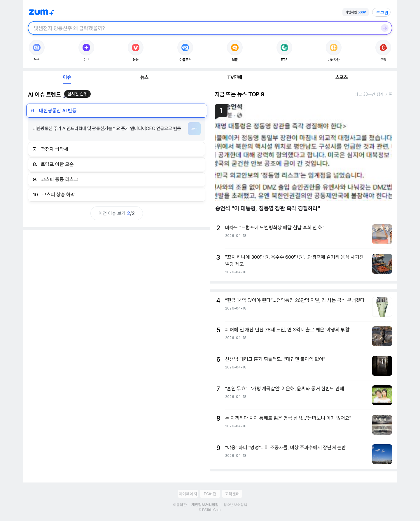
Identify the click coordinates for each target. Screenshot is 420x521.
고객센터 (232, 494)
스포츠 (342, 77)
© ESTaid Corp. (210, 510)
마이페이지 (188, 494)
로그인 (382, 13)
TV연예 (235, 77)
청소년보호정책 (235, 505)
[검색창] (202, 28)
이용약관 (180, 505)
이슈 (67, 77)
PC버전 (210, 494)
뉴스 (144, 77)
